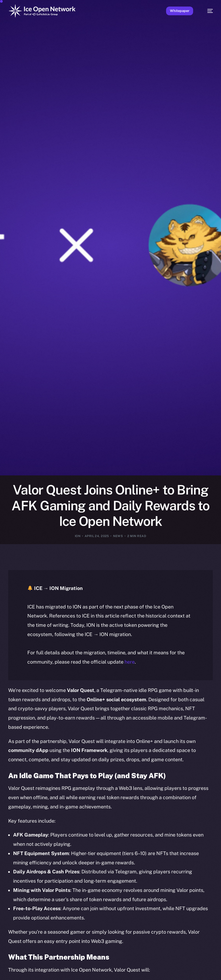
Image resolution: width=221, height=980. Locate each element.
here (130, 662)
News (118, 536)
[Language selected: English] (105, 972)
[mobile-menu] (207, 11)
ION (78, 536)
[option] (3, 969)
